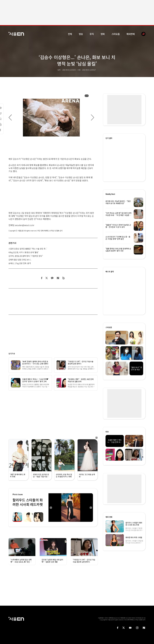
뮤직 (92, 34)
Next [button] (91, 508)
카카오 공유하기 (52, 278)
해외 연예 (109, 517)
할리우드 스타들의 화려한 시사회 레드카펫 (28, 502)
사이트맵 (138, 618)
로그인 (144, 618)
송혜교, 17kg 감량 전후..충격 (20, 263)
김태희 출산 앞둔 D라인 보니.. (20, 260)
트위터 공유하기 (47, 278)
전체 (70, 34)
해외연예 (131, 34)
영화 (103, 34)
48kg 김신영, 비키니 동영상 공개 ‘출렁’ (24, 252)
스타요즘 (116, 34)
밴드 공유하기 (64, 278)
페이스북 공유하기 (42, 278)
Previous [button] (51, 508)
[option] (51, 118)
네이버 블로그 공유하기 (58, 278)
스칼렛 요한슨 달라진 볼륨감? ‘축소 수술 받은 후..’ (28, 249)
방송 (81, 34)
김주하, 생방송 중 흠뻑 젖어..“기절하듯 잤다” (26, 256)
